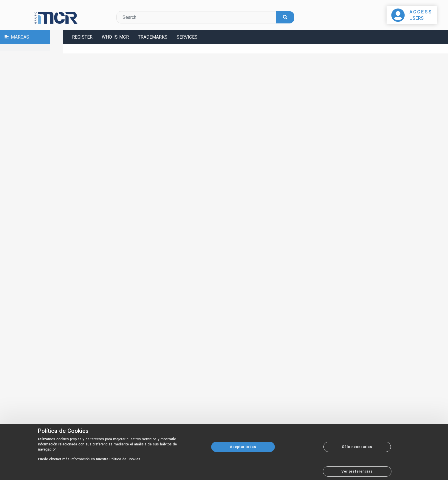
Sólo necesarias (357, 447)
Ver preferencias (357, 471)
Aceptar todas (243, 447)
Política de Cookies (63, 431)
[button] (31, 37)
